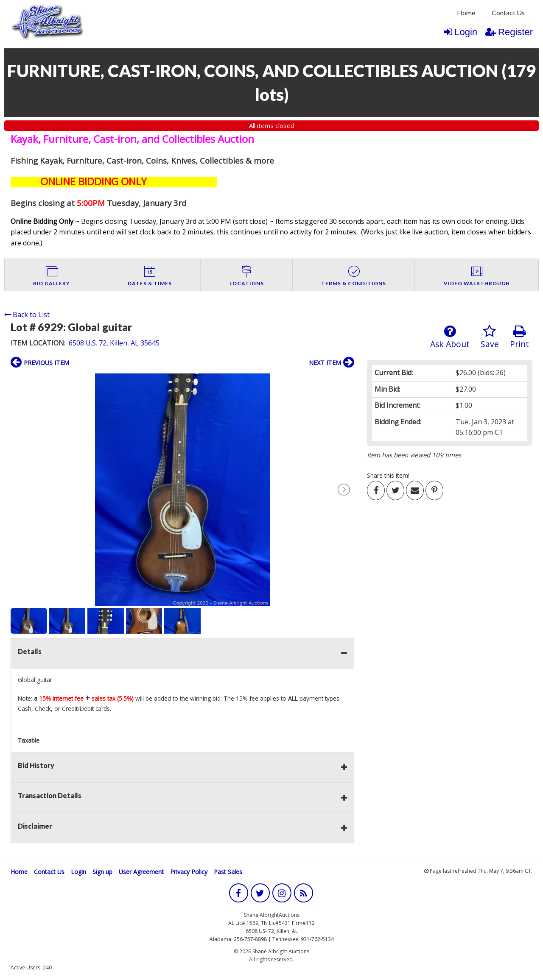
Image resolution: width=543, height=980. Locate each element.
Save (490, 337)
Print (519, 337)
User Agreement (141, 872)
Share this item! (388, 475)
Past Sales (228, 872)
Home (466, 13)
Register (509, 32)
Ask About (450, 337)
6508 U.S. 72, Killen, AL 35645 (114, 343)
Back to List (27, 315)
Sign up (102, 872)
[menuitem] (466, 13)
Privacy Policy (189, 872)
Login (461, 32)
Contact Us (508, 13)
